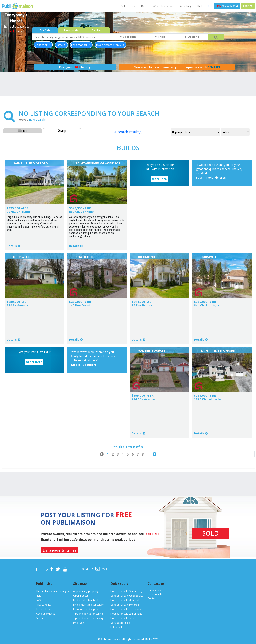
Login (248, 6)
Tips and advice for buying (88, 618)
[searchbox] (72, 37)
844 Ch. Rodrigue (207, 305)
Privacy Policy (44, 605)
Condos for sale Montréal (125, 605)
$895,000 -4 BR (17, 208)
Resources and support (86, 609)
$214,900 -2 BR (142, 302)
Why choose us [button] (164, 6)
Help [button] (200, 6)
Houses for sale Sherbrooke (126, 609)
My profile (79, 623)
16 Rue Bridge (142, 305)
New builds (71, 30)
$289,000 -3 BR (80, 302)
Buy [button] (134, 6)
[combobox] (72, 37)
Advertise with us (46, 614)
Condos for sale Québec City (127, 596)
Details (12, 246)
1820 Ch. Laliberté (207, 399)
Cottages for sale (120, 623)
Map (62, 131)
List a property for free (59, 550)
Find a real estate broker (87, 600)
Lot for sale (117, 627)
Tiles (22, 131)
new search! (37, 119)
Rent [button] (145, 6)
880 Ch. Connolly (81, 212)
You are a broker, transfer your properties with (177, 67)
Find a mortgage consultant (89, 605)
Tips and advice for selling (88, 614)
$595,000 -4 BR (142, 395)
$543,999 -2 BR (80, 208)
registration (227, 6)
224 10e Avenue (143, 399)
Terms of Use (44, 609)
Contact (152, 598)
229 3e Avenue (17, 305)
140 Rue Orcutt (80, 305)
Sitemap (41, 618)
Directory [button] (185, 6)
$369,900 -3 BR (205, 302)
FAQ (38, 600)
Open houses (81, 596)
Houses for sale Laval (122, 618)
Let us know (154, 590)
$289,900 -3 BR (17, 302)
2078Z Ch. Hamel (19, 212)
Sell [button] (123, 6)
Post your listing (75, 67)
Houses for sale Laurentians (126, 614)
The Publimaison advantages (52, 591)
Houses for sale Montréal (125, 600)
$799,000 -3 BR (205, 395)
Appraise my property (86, 591)
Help (39, 596)
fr (209, 6)
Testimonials (155, 594)
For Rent (97, 30)
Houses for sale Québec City (126, 591)
